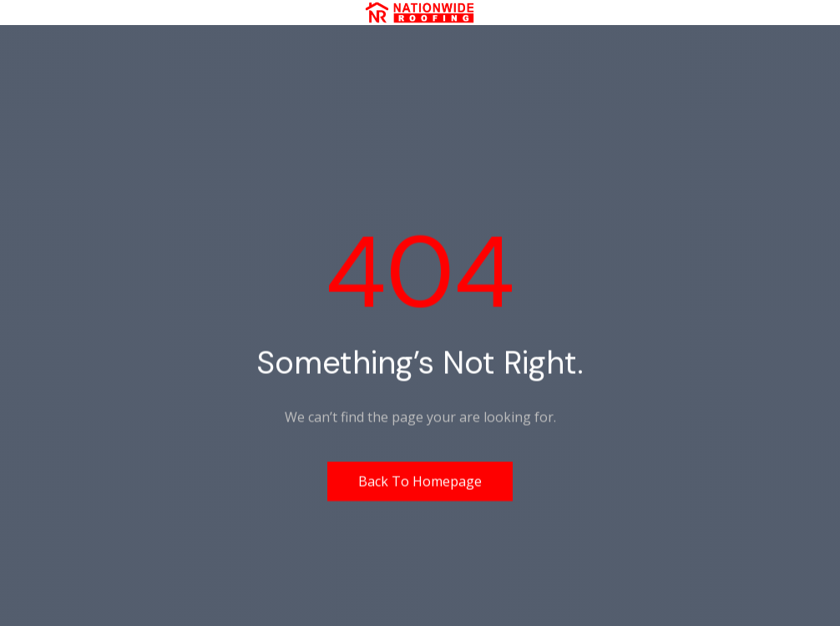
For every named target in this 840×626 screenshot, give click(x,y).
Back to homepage (420, 481)
